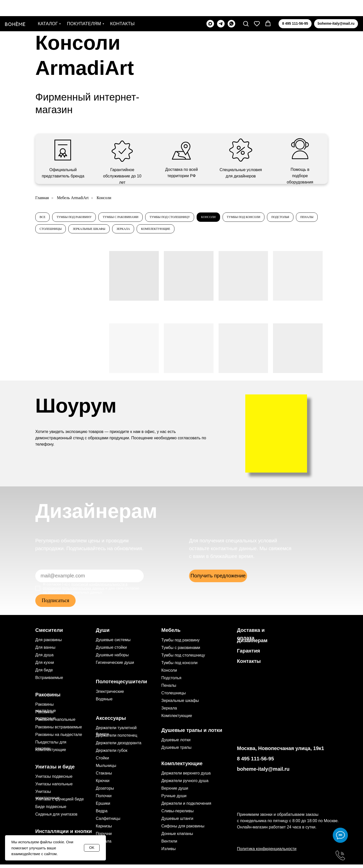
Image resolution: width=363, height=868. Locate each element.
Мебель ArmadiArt (73, 198)
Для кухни (45, 666)
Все (43, 218)
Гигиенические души (115, 666)
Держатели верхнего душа (186, 777)
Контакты (122, 8)
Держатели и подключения (186, 807)
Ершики (103, 807)
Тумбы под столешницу (189, 218)
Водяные (104, 703)
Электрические (110, 695)
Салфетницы (108, 822)
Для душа (44, 658)
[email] (89, 579)
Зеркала (196, 231)
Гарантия (248, 654)
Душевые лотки (176, 743)
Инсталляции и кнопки (64, 835)
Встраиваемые (49, 681)
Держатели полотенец (116, 739)
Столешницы (113, 231)
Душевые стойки (111, 651)
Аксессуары (111, 722)
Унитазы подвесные (54, 780)
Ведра (102, 814)
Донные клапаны (177, 837)
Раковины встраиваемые (59, 731)
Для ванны (45, 651)
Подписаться (56, 604)
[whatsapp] (231, 8)
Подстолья (50, 231)
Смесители (49, 634)
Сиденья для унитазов (56, 818)
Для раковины (49, 643)
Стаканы (104, 777)
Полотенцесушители (122, 685)
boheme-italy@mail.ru (263, 772)
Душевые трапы (176, 751)
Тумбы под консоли (273, 218)
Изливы (169, 852)
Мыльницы (106, 769)
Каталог (48, 8)
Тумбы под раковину (79, 218)
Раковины (48, 698)
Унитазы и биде (55, 770)
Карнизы (104, 830)
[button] (246, 7)
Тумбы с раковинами (133, 218)
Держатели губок (112, 754)
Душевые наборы (112, 658)
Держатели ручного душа (185, 784)
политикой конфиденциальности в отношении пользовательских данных (85, 590)
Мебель (171, 634)
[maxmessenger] (210, 8)
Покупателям (84, 8)
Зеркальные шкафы (157, 231)
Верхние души (175, 792)
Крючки (103, 784)
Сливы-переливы (177, 814)
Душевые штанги (177, 822)
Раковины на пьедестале (59, 738)
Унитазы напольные (54, 787)
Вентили (169, 845)
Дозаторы (105, 792)
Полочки (104, 799)
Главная (42, 198)
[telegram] (221, 8)
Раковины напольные (55, 723)
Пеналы (81, 231)
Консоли (233, 218)
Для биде (44, 674)
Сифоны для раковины (183, 830)
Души (103, 634)
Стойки (102, 762)
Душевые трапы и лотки (192, 734)
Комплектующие (233, 231)
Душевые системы (113, 643)
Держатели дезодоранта (119, 746)
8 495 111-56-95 (255, 762)
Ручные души (174, 799)
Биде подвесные (51, 810)
